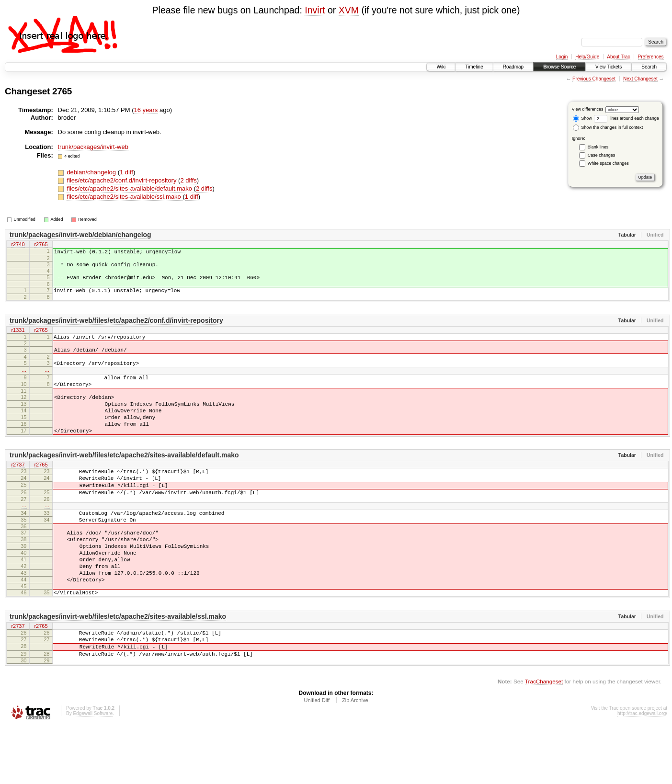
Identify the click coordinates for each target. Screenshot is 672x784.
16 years (146, 110)
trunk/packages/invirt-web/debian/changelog (80, 235)
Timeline (474, 67)
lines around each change (626, 118)
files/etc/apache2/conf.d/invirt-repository (122, 180)
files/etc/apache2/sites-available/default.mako (130, 188)
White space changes (608, 163)
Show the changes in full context (608, 127)
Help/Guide (587, 57)
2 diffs (188, 180)
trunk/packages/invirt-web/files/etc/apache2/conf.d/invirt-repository (116, 328)
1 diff (126, 172)
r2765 (41, 245)
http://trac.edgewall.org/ (642, 771)
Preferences (651, 57)
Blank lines (598, 147)
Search (649, 67)
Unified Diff (317, 758)
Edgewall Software (93, 771)
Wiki (441, 67)
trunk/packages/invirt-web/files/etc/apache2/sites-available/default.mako (124, 481)
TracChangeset (544, 739)
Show (582, 118)
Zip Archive (355, 758)
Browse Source (559, 67)
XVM (349, 10)
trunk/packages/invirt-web (93, 147)
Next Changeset (640, 79)
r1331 (18, 338)
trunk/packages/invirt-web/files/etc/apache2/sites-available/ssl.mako (118, 667)
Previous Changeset (594, 79)
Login (562, 57)
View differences (588, 109)
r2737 (18, 491)
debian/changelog (92, 172)
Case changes (602, 155)
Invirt (315, 10)
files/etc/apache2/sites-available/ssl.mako (125, 197)
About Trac (618, 57)
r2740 (18, 245)
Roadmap (513, 67)
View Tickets (609, 67)
